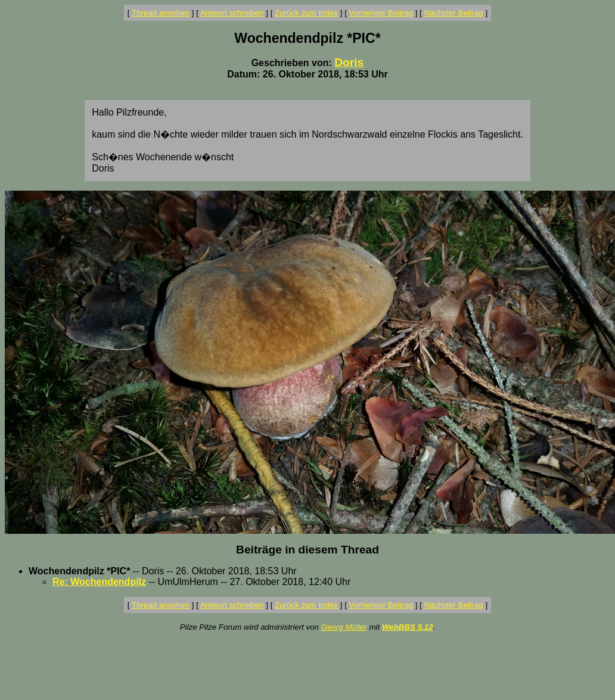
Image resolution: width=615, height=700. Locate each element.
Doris (349, 62)
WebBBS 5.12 (408, 627)
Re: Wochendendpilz (99, 582)
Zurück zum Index (306, 13)
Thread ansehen (161, 13)
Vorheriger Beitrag (381, 13)
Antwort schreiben (232, 13)
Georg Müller (344, 627)
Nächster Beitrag (453, 13)
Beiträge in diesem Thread (307, 550)
